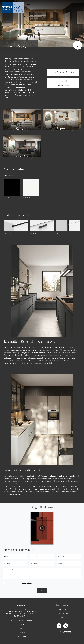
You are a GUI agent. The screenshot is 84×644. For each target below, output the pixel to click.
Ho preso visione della (19, 583)
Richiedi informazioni (63, 83)
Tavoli (22, 628)
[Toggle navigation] (79, 7)
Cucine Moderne (62, 605)
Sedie (22, 624)
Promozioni (22, 637)
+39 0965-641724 (23, 616)
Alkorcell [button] (10, 176)
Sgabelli (22, 633)
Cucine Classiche (62, 609)
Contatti (62, 617)
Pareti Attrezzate (62, 613)
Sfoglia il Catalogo (63, 72)
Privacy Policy (27, 583)
